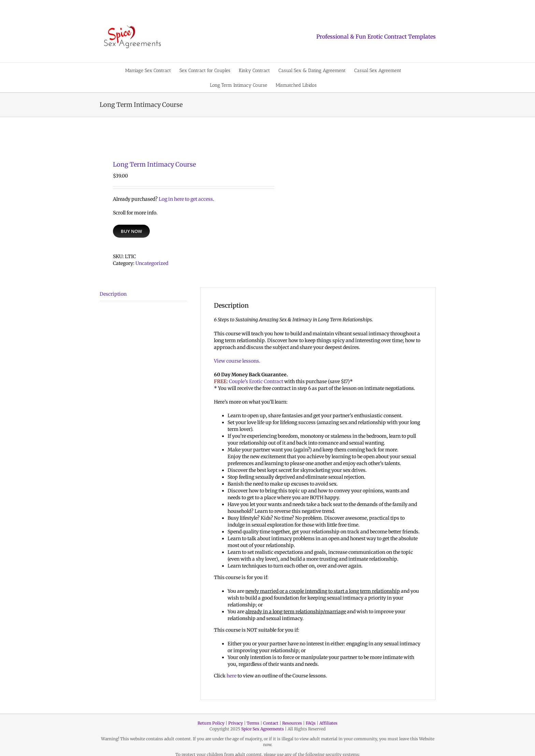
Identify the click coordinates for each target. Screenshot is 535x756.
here (232, 676)
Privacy (236, 723)
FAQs (311, 723)
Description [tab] (113, 294)
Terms (253, 723)
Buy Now (131, 231)
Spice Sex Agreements (263, 729)
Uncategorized (152, 263)
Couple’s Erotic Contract (256, 381)
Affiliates (328, 723)
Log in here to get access (186, 199)
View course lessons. (237, 361)
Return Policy (211, 723)
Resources (292, 723)
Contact (271, 723)
